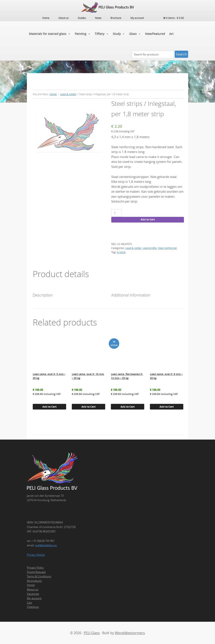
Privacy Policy (35, 568)
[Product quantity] (116, 213)
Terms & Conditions (39, 576)
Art (171, 34)
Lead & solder (68, 94)
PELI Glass (92, 633)
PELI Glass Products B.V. (107, 7)
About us (33, 589)
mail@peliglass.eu (46, 545)
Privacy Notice (36, 554)
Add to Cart (148, 219)
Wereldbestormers (130, 633)
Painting (83, 34)
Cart (29, 602)
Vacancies (33, 594)
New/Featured (155, 34)
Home (31, 585)
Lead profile (150, 248)
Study (119, 34)
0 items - (174, 18)
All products (34, 581)
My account (34, 598)
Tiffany (102, 34)
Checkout (33, 607)
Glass (135, 34)
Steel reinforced (167, 248)
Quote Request (36, 572)
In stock (121, 252)
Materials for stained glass (50, 34)
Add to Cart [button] (49, 406)
